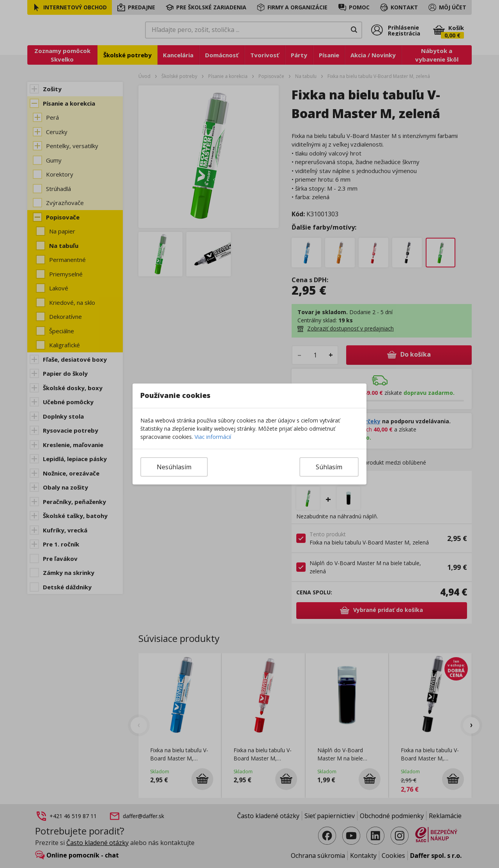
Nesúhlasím (174, 467)
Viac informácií (213, 437)
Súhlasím (329, 467)
